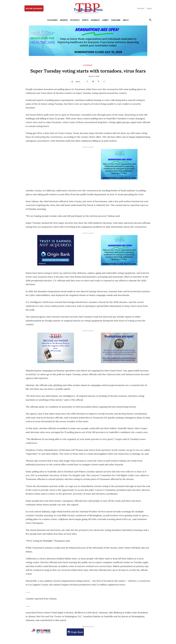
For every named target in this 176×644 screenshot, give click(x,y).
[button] (149, 20)
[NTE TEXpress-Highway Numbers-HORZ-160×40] (41, 631)
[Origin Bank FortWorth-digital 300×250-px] (56, 250)
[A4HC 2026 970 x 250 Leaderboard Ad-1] (88, 41)
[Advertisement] (56, 166)
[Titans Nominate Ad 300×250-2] (119, 348)
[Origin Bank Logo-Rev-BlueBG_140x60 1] (75, 632)
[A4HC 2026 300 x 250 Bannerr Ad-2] (119, 164)
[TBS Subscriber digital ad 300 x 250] (56, 348)
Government (88, 65)
